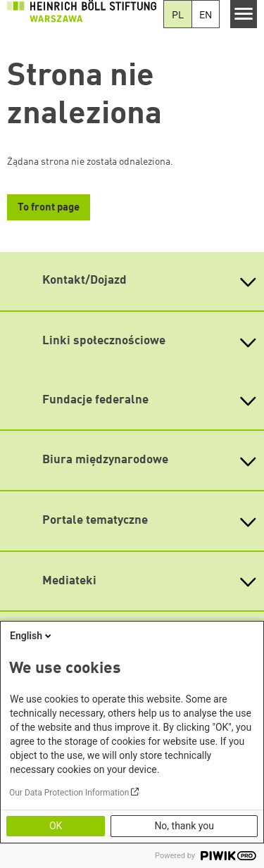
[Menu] (244, 14)
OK (56, 826)
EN (206, 15)
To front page (49, 208)
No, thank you (184, 826)
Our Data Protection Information (69, 793)
